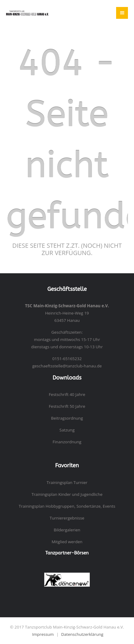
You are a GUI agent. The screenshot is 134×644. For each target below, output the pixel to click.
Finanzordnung (67, 442)
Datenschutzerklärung (82, 634)
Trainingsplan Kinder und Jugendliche (67, 494)
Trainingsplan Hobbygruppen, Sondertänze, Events (67, 506)
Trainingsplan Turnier (67, 482)
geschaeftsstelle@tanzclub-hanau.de (67, 366)
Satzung (67, 430)
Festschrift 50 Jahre (67, 406)
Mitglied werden (67, 542)
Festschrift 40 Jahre (67, 394)
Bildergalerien (67, 530)
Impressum (43, 634)
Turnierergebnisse (67, 518)
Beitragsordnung (67, 418)
